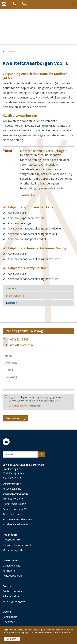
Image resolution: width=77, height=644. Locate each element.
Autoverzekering (12, 489)
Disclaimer (9, 622)
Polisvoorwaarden (13, 576)
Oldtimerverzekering (14, 504)
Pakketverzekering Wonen (17, 509)
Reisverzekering (11, 514)
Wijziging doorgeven (14, 601)
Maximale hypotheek (15, 550)
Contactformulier (12, 591)
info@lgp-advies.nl (21, 345)
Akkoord (12, 639)
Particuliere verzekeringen (17, 519)
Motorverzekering (13, 499)
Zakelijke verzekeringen (16, 524)
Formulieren (9, 571)
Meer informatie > (62, 633)
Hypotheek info (11, 540)
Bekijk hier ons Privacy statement (25, 406)
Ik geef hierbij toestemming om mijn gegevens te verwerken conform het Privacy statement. (36, 399)
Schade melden (11, 596)
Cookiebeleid (10, 617)
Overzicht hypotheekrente (18, 545)
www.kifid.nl (30, 195)
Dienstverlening (11, 566)
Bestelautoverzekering (16, 494)
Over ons (11, 51)
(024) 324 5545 (19, 339)
